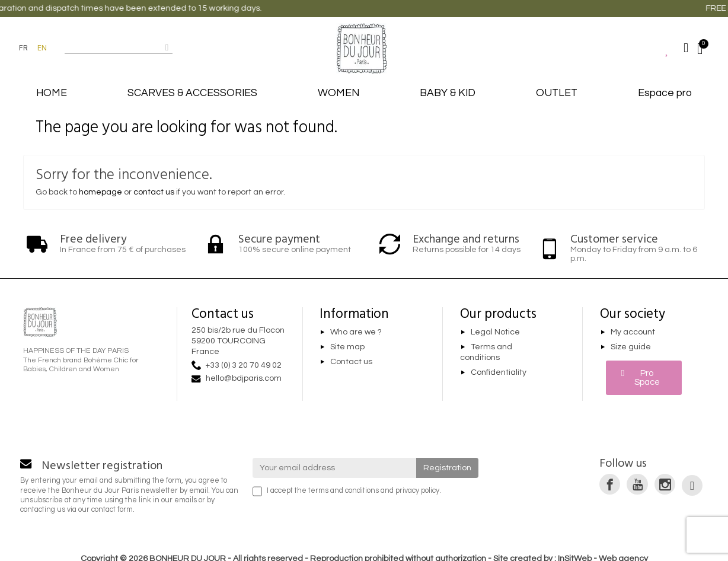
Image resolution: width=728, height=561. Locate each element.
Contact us (351, 362)
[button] (644, 378)
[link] (610, 484)
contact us (154, 192)
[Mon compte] (686, 48)
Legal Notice (495, 332)
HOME (52, 93)
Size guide (631, 347)
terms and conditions (344, 491)
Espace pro (665, 93)
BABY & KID (448, 93)
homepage (100, 192)
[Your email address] (335, 468)
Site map (347, 347)
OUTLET (557, 93)
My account (633, 332)
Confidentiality (499, 372)
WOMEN (339, 93)
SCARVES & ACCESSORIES (192, 93)
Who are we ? (356, 332)
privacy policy (417, 491)
